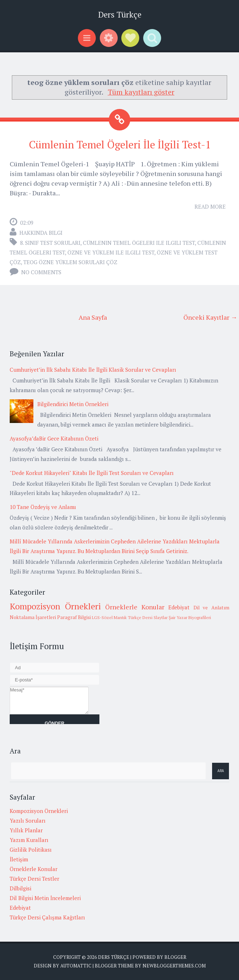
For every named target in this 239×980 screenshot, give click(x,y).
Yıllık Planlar (26, 830)
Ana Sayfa (93, 317)
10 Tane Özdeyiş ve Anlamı (43, 507)
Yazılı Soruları (28, 820)
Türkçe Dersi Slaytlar (148, 617)
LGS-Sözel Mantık (109, 617)
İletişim (19, 859)
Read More (210, 206)
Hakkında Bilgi (41, 233)
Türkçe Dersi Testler (34, 879)
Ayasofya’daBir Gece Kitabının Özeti (54, 438)
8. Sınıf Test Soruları (50, 243)
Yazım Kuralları (29, 840)
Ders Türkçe (120, 15)
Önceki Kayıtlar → (210, 317)
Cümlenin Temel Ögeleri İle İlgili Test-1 (120, 144)
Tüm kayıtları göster (141, 92)
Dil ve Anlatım (211, 608)
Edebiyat (179, 607)
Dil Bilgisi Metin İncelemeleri (45, 898)
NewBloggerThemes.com (174, 966)
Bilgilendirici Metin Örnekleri (73, 404)
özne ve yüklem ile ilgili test (111, 252)
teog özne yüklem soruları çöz (70, 262)
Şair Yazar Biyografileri (190, 617)
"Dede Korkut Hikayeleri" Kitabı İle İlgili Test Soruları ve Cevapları (92, 473)
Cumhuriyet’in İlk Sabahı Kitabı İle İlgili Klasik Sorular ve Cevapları (93, 370)
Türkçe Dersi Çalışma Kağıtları (47, 917)
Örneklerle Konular (135, 607)
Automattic (76, 966)
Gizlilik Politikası (31, 850)
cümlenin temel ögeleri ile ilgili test (139, 243)
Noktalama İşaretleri (33, 617)
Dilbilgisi (20, 888)
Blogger (175, 957)
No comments (41, 272)
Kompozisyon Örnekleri (55, 606)
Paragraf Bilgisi (74, 617)
